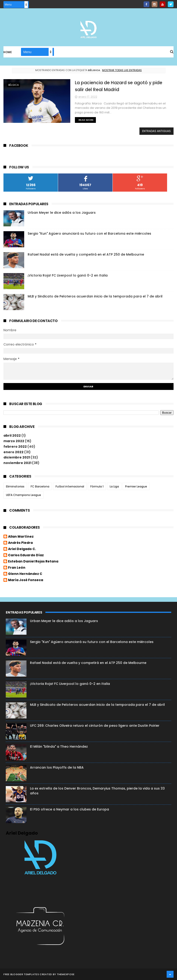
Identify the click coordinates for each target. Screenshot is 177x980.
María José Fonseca (26, 580)
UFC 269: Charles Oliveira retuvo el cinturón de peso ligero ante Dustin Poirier (95, 726)
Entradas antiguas (156, 131)
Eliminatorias (15, 486)
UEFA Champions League (24, 495)
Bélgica (13, 85)
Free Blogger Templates (21, 974)
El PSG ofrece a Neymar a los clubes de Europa (69, 809)
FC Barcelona (40, 486)
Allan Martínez (21, 537)
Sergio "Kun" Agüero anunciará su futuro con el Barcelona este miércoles (89, 233)
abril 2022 (12, 435)
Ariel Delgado (22, 833)
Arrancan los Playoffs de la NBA (57, 767)
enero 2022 (13, 452)
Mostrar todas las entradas (122, 70)
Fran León (17, 568)
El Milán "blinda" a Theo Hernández (59, 747)
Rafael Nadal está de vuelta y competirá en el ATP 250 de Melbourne (86, 254)
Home (8, 52)
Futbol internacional (70, 486)
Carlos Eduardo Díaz (26, 555)
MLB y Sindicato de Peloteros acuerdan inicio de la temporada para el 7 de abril (95, 296)
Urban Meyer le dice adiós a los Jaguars (62, 213)
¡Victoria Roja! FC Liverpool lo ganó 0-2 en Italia (68, 275)
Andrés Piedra (20, 543)
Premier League (136, 486)
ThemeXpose (66, 974)
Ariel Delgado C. (22, 549)
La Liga (114, 486)
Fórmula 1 (97, 486)
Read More (86, 120)
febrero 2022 (15, 447)
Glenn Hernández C (25, 574)
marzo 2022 (14, 441)
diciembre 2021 (17, 457)
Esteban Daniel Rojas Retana (33, 562)
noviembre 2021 (17, 463)
